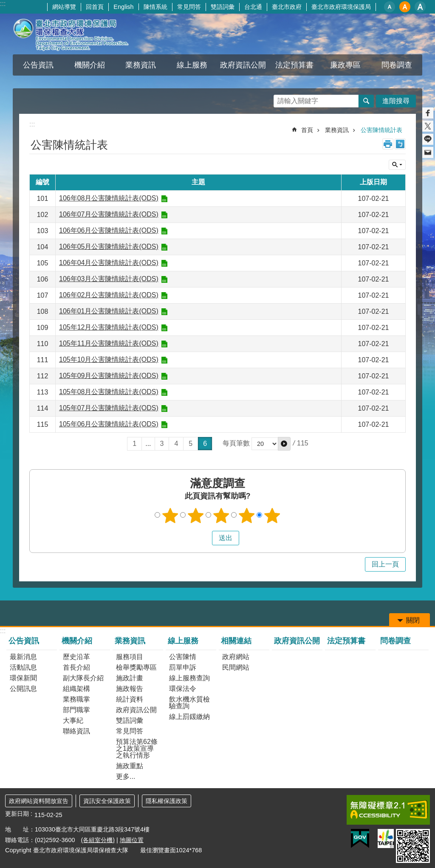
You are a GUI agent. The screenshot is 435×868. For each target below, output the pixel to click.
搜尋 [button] (366, 101)
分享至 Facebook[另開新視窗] (428, 113)
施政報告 (130, 689)
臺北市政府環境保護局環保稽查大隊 (79, 34)
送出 (204, 538)
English (123, 7)
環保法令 (183, 689)
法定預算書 (294, 65)
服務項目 (130, 657)
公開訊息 (23, 689)
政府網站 (236, 657)
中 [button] (405, 7)
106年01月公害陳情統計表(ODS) (109, 311)
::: (3, 4)
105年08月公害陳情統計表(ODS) (109, 392)
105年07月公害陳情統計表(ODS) (109, 408)
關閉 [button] (397, 165)
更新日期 (17, 814)
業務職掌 (76, 699)
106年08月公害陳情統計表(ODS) (109, 198)
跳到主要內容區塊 (4, 4)
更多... (126, 776)
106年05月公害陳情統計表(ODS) (109, 247)
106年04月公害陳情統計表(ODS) (109, 263)
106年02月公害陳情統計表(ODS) (109, 295)
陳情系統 (155, 7)
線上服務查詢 (189, 678)
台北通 (253, 7)
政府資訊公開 (243, 65)
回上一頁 (385, 564)
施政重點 (130, 766)
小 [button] (390, 7)
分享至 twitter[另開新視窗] (428, 126)
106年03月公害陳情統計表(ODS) (109, 279)
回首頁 (95, 7)
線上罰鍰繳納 (189, 717)
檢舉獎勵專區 (136, 667)
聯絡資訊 (76, 731)
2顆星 (196, 516)
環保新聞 (23, 678)
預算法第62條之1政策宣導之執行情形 (137, 748)
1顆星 (170, 516)
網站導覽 (64, 7)
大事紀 (73, 720)
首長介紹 (76, 667)
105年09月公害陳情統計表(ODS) (109, 376)
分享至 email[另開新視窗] (428, 152)
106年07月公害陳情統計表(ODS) (109, 214)
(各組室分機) (98, 840)
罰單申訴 (183, 667)
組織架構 (76, 689)
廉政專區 (345, 65)
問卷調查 (397, 65)
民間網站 (236, 667)
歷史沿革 (76, 657)
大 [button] (420, 7)
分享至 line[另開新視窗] (428, 139)
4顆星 (247, 516)
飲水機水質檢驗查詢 (189, 703)
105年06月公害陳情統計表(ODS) (109, 424)
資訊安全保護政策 (107, 801)
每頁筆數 (236, 444)
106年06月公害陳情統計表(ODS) (109, 230)
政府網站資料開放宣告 (39, 801)
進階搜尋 (396, 101)
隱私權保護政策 (167, 801)
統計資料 (130, 699)
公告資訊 (38, 65)
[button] (284, 444)
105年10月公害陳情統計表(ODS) (109, 359)
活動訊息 (23, 667)
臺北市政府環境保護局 (341, 7)
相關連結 (236, 641)
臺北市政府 (287, 7)
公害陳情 (183, 657)
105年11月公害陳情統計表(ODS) (109, 343)
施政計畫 (130, 678)
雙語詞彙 (223, 7)
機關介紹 (90, 65)
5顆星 (272, 516)
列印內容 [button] (388, 144)
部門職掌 (76, 710)
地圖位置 (132, 840)
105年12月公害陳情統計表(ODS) (109, 327)
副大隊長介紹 (83, 678)
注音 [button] (400, 144)
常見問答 (189, 7)
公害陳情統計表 (381, 130)
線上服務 (192, 65)
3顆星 (221, 516)
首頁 (307, 130)
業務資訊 (141, 65)
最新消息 (23, 657)
